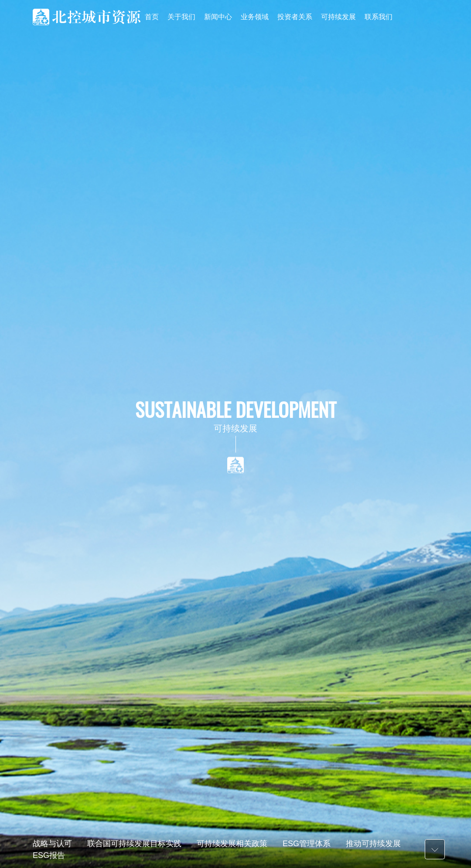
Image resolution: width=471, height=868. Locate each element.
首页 (152, 17)
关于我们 (181, 17)
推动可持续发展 (373, 844)
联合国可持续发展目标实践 (134, 844)
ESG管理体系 (307, 844)
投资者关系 (295, 17)
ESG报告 (49, 855)
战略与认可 (52, 844)
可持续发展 (338, 17)
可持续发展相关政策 (232, 844)
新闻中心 (218, 17)
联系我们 (379, 17)
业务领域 (255, 17)
